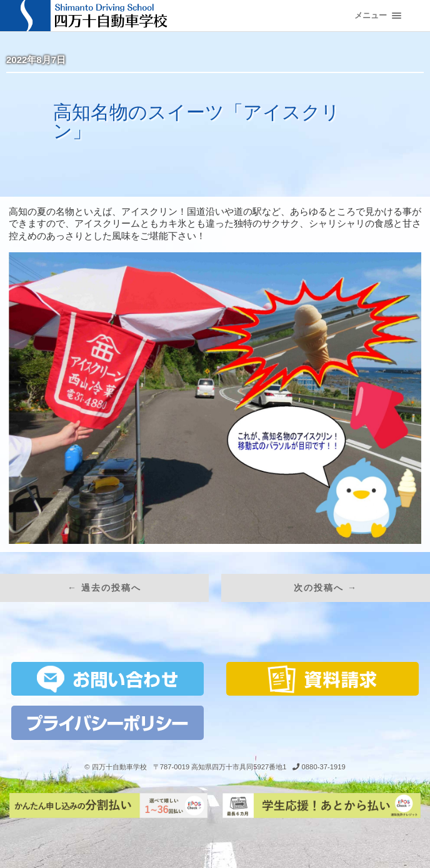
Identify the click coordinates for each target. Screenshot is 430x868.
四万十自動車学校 (119, 767)
